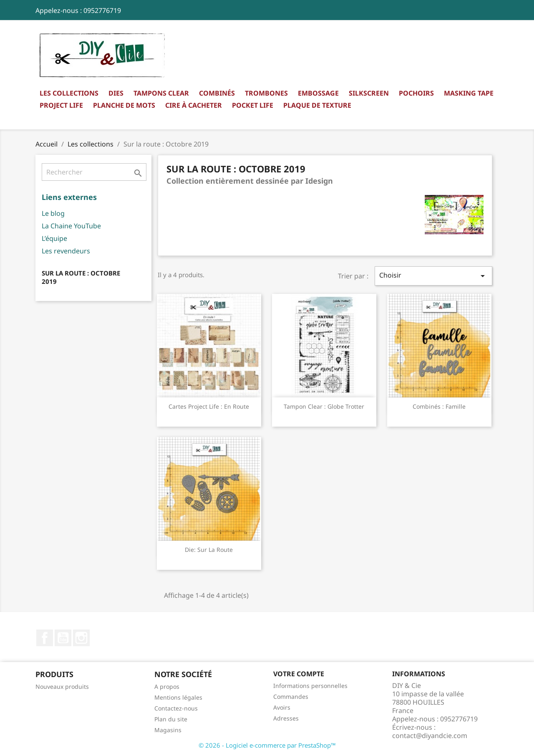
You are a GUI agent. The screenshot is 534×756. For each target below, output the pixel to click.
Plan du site (171, 719)
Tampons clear (161, 93)
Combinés (217, 93)
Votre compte (299, 674)
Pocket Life (253, 105)
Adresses (286, 718)
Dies (116, 93)
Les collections (69, 93)
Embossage (318, 93)
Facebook (45, 638)
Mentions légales (178, 697)
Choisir (433, 276)
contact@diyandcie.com (430, 736)
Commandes (291, 697)
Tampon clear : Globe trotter (324, 406)
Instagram (81, 638)
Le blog (53, 213)
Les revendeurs (66, 251)
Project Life (61, 105)
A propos (167, 686)
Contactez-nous (176, 708)
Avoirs (282, 707)
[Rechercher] (94, 172)
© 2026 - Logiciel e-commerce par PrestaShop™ (267, 745)
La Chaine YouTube (71, 226)
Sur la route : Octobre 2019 (81, 277)
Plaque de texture (317, 105)
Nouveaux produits (62, 686)
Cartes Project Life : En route (209, 406)
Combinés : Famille (439, 406)
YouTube (63, 638)
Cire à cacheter (194, 105)
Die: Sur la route (209, 550)
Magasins (168, 730)
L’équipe (54, 238)
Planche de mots (124, 105)
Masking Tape (469, 93)
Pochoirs (416, 93)
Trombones (266, 93)
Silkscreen (369, 93)
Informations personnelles (310, 686)
